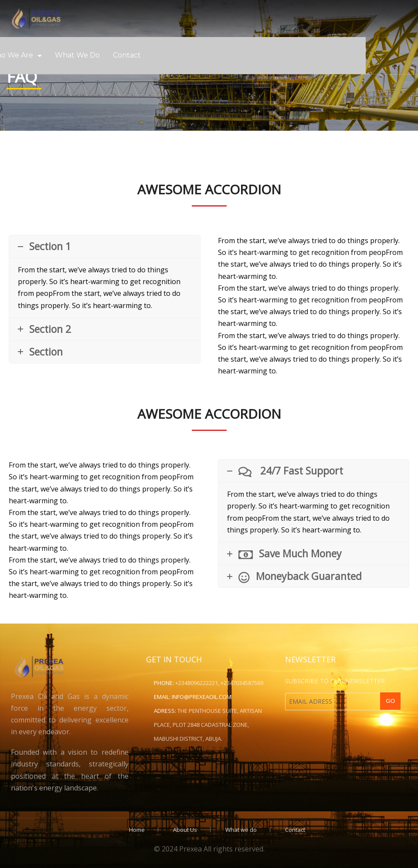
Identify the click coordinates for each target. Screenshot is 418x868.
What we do (77, 55)
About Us (185, 830)
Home (137, 830)
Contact (127, 55)
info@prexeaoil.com (202, 697)
